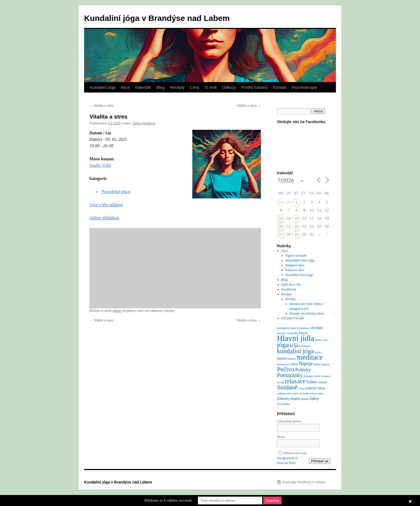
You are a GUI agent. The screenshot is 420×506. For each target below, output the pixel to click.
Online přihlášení (104, 218)
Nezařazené (289, 289)
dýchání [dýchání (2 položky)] (317, 328)
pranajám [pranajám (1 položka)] (309, 376)
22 (297, 227)
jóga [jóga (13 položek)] (283, 345)
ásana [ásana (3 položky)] (295, 398)
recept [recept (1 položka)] (280, 382)
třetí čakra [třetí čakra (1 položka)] (293, 394)
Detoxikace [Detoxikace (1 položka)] (304, 328)
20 (281, 227)
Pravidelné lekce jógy (299, 275)
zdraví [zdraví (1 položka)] (314, 394)
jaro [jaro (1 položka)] (326, 340)
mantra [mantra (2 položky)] (282, 358)
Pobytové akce (295, 270)
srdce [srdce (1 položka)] (301, 388)
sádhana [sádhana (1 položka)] (282, 394)
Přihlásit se (320, 461)
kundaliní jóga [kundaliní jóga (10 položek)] (295, 351)
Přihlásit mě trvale (295, 453)
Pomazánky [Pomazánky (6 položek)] (290, 375)
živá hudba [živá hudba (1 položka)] (283, 404)
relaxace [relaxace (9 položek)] (295, 381)
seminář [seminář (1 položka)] (322, 382)
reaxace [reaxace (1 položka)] (326, 376)
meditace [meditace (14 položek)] (310, 357)
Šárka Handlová (144, 123)
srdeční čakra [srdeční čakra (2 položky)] (315, 388)
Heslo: (281, 437)
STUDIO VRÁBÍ (292, 318)
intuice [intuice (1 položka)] (319, 340)
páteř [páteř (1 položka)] (318, 376)
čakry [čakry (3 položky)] (314, 398)
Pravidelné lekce (116, 192)
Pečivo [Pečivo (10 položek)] (286, 369)
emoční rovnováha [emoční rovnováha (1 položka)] (288, 333)
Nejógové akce (295, 265)
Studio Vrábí (100, 165)
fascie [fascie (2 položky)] (303, 333)
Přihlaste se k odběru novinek (168, 500)
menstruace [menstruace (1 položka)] (284, 364)
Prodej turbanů (254, 87)
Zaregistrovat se (287, 458)
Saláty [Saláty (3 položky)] (312, 382)
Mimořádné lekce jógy (300, 260)
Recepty (177, 87)
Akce (125, 87)
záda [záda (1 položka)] (321, 394)
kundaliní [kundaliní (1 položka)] (305, 346)
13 (281, 219)
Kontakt (280, 87)
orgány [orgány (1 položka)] (325, 364)
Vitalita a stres (102, 106)
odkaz (117, 311)
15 (297, 219)
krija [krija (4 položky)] (294, 345)
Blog (160, 87)
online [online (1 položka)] (317, 364)
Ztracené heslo (286, 463)
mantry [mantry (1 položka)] (292, 359)
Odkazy (229, 87)
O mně (211, 87)
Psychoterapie (305, 87)
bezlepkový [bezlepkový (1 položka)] (284, 328)
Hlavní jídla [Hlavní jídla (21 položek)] (296, 338)
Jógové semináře (296, 256)
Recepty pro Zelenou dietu (307, 313)
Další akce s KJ (291, 285)
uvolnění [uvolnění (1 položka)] (304, 394)
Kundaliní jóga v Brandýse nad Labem (157, 18)
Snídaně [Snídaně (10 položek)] (287, 387)
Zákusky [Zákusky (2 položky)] (283, 399)
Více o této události (106, 205)
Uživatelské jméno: (289, 421)
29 (281, 202)
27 (281, 235)
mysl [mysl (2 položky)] (295, 364)
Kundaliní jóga (103, 87)
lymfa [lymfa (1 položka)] (318, 352)
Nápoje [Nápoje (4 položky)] (306, 364)
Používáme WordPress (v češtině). (304, 482)
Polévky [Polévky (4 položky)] (303, 370)
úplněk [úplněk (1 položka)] (305, 399)
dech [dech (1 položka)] (294, 328)
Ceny (195, 87)
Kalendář (143, 87)
